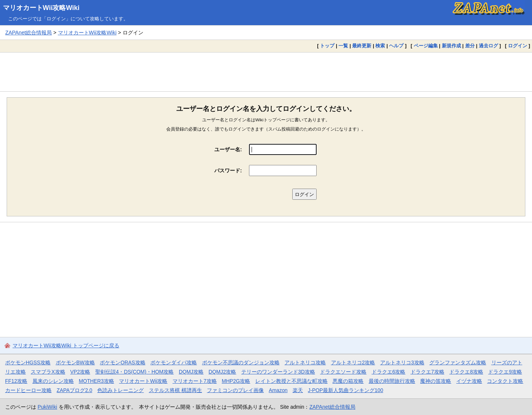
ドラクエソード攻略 (343, 372)
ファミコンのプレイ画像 (235, 390)
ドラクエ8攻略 (466, 372)
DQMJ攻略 (191, 372)
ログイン (518, 46)
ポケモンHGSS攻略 (28, 362)
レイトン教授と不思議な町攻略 (291, 381)
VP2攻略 (80, 372)
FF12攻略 (16, 381)
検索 (380, 46)
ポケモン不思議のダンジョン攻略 (241, 362)
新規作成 (451, 46)
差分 (470, 46)
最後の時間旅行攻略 (392, 381)
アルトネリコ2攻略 (353, 362)
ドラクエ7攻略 (427, 372)
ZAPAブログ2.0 (74, 390)
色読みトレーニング (120, 390)
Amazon (278, 390)
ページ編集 (426, 46)
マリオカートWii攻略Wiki (41, 8)
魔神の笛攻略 (436, 381)
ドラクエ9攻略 (505, 372)
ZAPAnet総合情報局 (28, 33)
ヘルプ (396, 46)
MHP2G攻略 (236, 381)
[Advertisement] (266, 72)
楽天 (298, 390)
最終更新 (362, 46)
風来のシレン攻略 (53, 381)
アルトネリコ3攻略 (402, 362)
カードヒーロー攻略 (28, 390)
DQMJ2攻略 (223, 372)
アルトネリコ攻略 (305, 362)
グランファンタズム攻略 (458, 362)
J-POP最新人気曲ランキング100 (345, 390)
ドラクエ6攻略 (389, 372)
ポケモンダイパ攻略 (174, 362)
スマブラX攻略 (48, 372)
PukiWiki (47, 407)
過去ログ (488, 46)
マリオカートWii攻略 (143, 381)
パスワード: (228, 171)
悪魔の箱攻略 (348, 381)
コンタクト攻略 (505, 381)
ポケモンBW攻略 (75, 362)
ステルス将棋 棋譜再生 (175, 390)
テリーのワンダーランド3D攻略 (278, 372)
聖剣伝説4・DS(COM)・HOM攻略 (135, 372)
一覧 (343, 46)
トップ (327, 46)
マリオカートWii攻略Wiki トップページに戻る (66, 345)
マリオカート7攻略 (195, 381)
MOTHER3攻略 (96, 381)
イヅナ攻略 (469, 381)
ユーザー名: (228, 149)
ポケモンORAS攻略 (122, 362)
